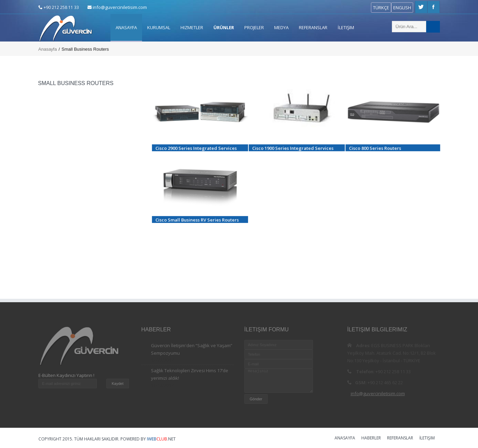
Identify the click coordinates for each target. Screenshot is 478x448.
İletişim (346, 27)
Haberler (371, 438)
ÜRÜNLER (224, 27)
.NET (161, 439)
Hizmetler (192, 27)
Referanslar (313, 27)
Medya (281, 27)
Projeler (254, 27)
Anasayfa (126, 27)
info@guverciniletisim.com (120, 7)
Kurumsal (159, 27)
